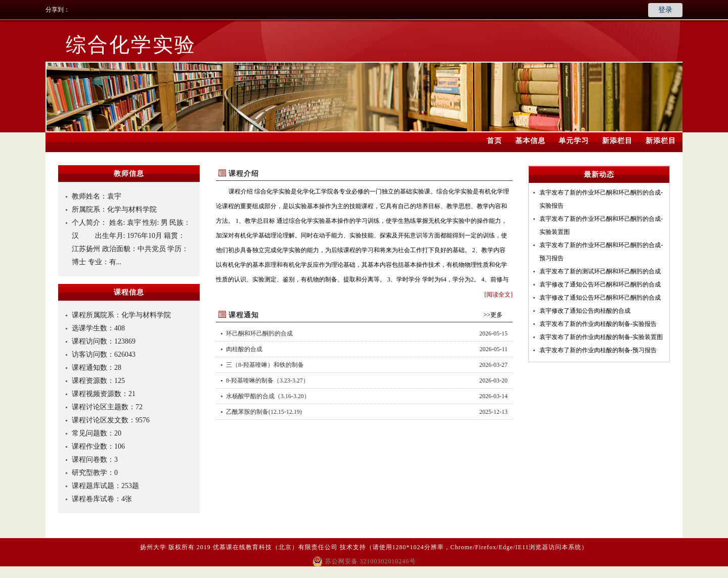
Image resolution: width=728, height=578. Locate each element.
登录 (665, 10)
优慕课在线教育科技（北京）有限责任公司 (275, 547)
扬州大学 (153, 547)
